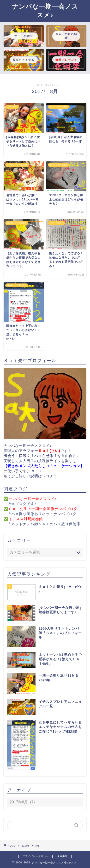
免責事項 (62, 856)
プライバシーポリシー (36, 856)
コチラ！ (54, 476)
